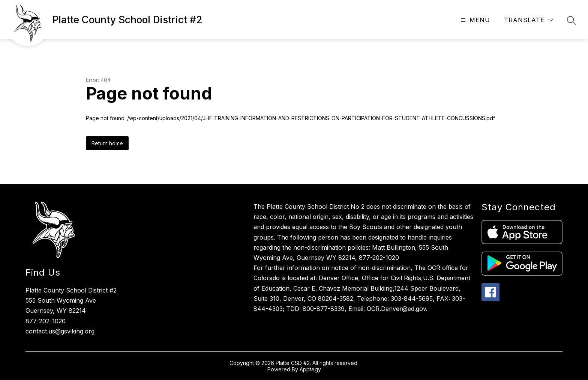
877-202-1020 (46, 321)
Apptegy (310, 369)
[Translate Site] (529, 20)
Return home (107, 143)
